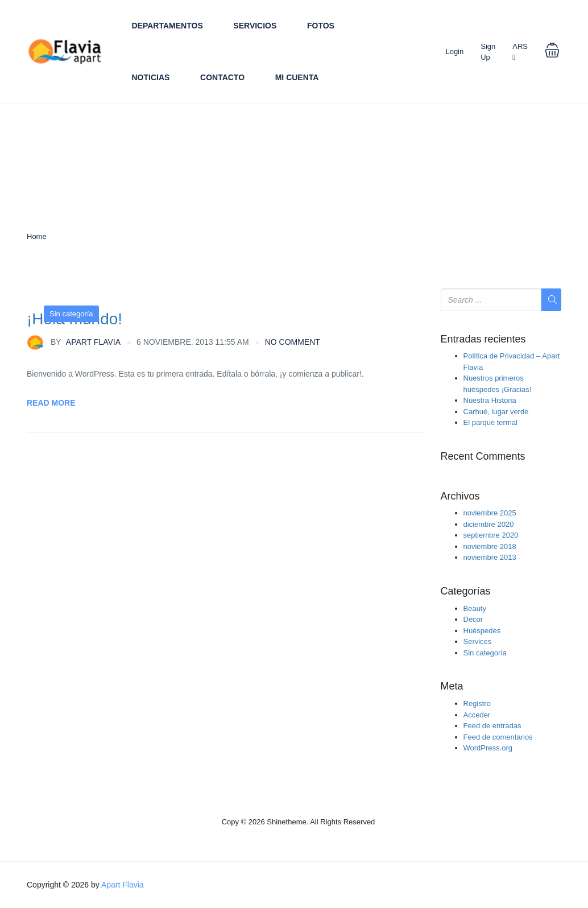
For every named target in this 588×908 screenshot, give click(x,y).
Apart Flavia (74, 342)
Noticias (151, 77)
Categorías (466, 591)
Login (454, 51)
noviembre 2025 (490, 513)
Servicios (255, 26)
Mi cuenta (297, 77)
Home (37, 236)
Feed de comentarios (498, 737)
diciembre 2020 (489, 524)
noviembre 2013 (490, 557)
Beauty (475, 608)
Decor (473, 619)
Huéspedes (482, 631)
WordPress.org (488, 748)
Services (478, 641)
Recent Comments (483, 457)
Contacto (222, 77)
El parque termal (490, 422)
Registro (477, 703)
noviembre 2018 (490, 546)
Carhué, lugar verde (496, 412)
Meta (452, 686)
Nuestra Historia (490, 400)
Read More (51, 403)
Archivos (460, 496)
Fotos (321, 26)
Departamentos (167, 26)
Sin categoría (71, 314)
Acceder (477, 715)
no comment (293, 342)
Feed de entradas (492, 726)
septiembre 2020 (491, 535)
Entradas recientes (483, 339)
